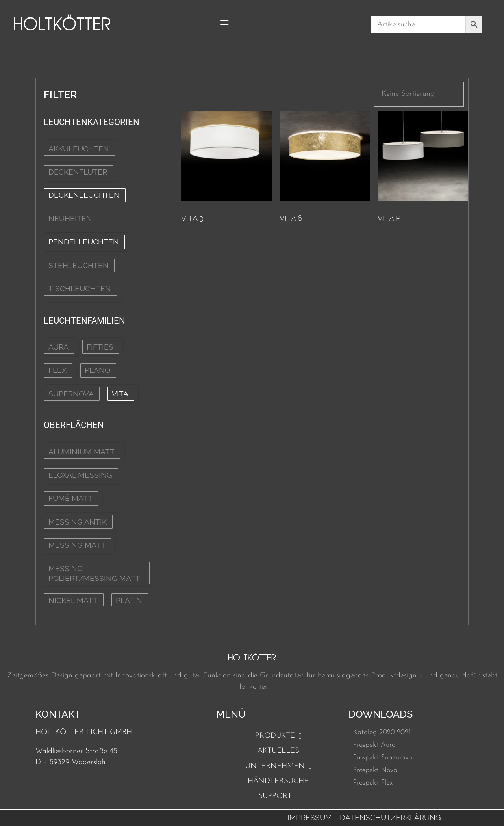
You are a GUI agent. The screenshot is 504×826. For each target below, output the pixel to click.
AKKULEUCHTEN (79, 149)
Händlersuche (278, 781)
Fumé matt (70, 498)
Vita (120, 394)
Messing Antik (78, 522)
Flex (57, 370)
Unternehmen (278, 766)
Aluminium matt (82, 452)
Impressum (310, 817)
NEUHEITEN (70, 218)
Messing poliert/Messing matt (94, 573)
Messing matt (77, 545)
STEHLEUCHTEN (79, 265)
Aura (58, 347)
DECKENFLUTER (78, 172)
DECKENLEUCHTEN (84, 195)
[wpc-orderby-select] (419, 94)
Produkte (278, 736)
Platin (129, 600)
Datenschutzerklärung (390, 817)
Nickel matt (73, 600)
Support (278, 797)
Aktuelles (278, 751)
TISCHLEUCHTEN (80, 288)
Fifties (100, 347)
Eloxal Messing (80, 475)
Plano (97, 370)
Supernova (71, 394)
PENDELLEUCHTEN (84, 242)
